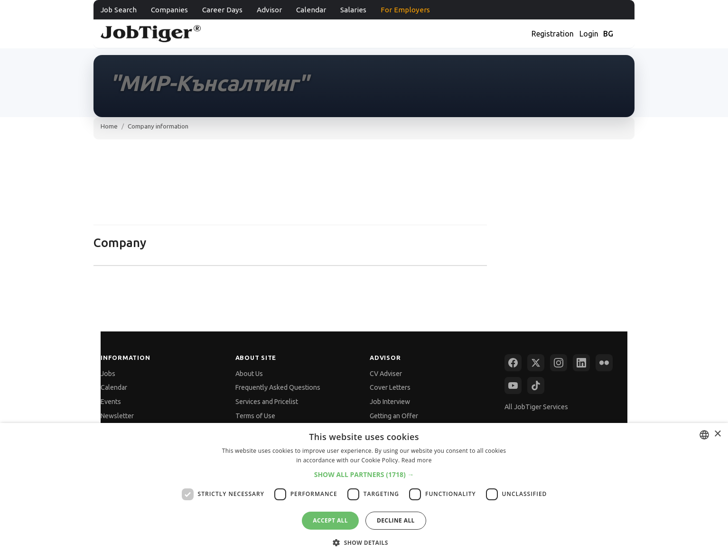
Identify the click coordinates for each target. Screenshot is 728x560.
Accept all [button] (330, 520)
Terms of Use (255, 416)
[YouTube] (513, 386)
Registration (553, 34)
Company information (158, 126)
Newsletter (117, 416)
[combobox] (704, 435)
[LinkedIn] (581, 363)
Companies (169, 10)
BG (608, 34)
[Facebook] (513, 363)
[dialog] (364, 491)
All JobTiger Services (536, 407)
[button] (364, 474)
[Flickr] (604, 363)
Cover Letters (390, 387)
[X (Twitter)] (536, 363)
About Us (249, 374)
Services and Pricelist (267, 402)
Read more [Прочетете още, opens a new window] (417, 460)
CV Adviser (386, 374)
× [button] (717, 434)
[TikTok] (536, 386)
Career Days (222, 10)
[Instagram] (559, 363)
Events (111, 402)
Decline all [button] (396, 520)
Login (589, 34)
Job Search (119, 10)
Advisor (269, 10)
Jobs (108, 374)
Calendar (311, 10)
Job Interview (390, 402)
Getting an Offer (394, 416)
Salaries (353, 10)
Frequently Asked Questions (278, 387)
